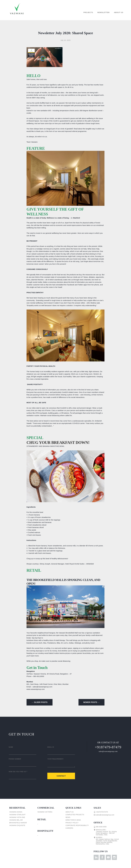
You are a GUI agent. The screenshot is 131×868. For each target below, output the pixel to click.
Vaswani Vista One (17, 817)
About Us (119, 12)
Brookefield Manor (18, 823)
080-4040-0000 (100, 827)
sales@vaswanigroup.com (108, 751)
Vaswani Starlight (17, 815)
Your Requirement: (56, 759)
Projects (88, 12)
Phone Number (15, 759)
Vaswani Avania (16, 812)
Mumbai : (107, 841)
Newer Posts (91, 702)
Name (11, 747)
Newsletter (103, 12)
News (68, 817)
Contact (61, 776)
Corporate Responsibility (77, 825)
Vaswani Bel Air (16, 820)
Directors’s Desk (73, 820)
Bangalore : (107, 832)
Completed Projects (75, 815)
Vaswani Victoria (45, 812)
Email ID (51, 747)
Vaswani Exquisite (17, 825)
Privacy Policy (72, 823)
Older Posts (40, 702)
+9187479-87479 (108, 747)
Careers (69, 828)
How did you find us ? (18, 772)
